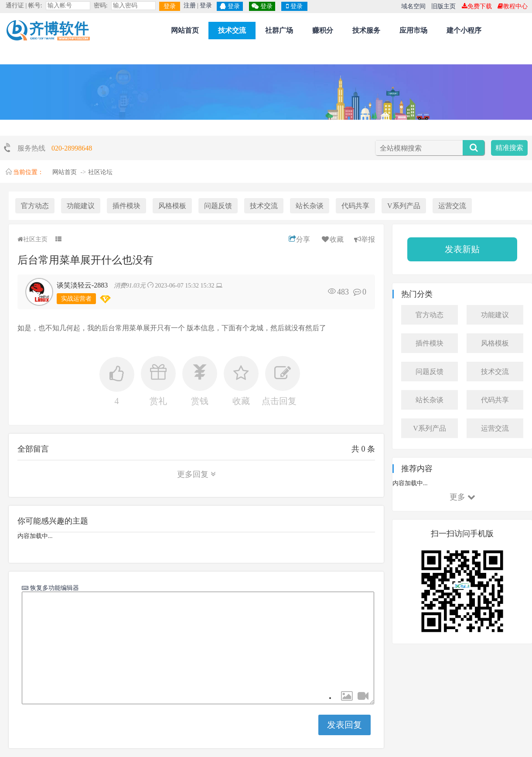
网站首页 (185, 30)
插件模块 (126, 206)
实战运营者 (76, 299)
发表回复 (344, 725)
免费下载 (477, 6)
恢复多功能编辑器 (54, 588)
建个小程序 (464, 30)
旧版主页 (443, 6)
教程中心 (513, 6)
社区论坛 (100, 172)
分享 (299, 239)
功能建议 (81, 206)
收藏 (332, 239)
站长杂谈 (310, 206)
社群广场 (279, 30)
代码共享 (355, 206)
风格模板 (172, 206)
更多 (462, 497)
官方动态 (35, 206)
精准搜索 (509, 148)
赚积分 (323, 30)
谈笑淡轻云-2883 (82, 285)
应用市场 (413, 30)
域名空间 (413, 6)
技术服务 (366, 30)
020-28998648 (72, 148)
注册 (190, 5)
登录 (170, 6)
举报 (365, 239)
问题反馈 (218, 206)
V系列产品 (404, 206)
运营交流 (452, 206)
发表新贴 (462, 249)
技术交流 (232, 30)
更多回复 (196, 474)
